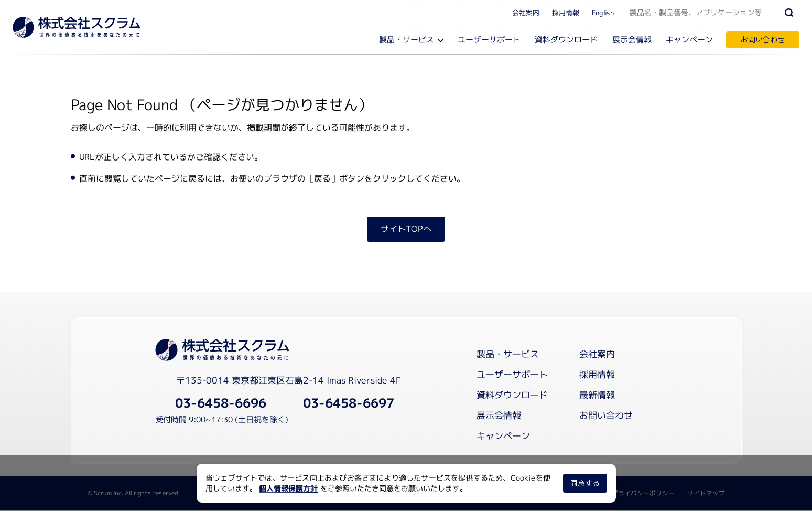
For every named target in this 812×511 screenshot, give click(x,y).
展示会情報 (633, 40)
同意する (584, 483)
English (603, 12)
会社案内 (526, 12)
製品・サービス (410, 40)
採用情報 (566, 12)
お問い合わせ (763, 40)
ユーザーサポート (491, 40)
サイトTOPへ (406, 230)
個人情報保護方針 (288, 488)
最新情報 (597, 396)
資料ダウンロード (568, 40)
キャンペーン (690, 40)
